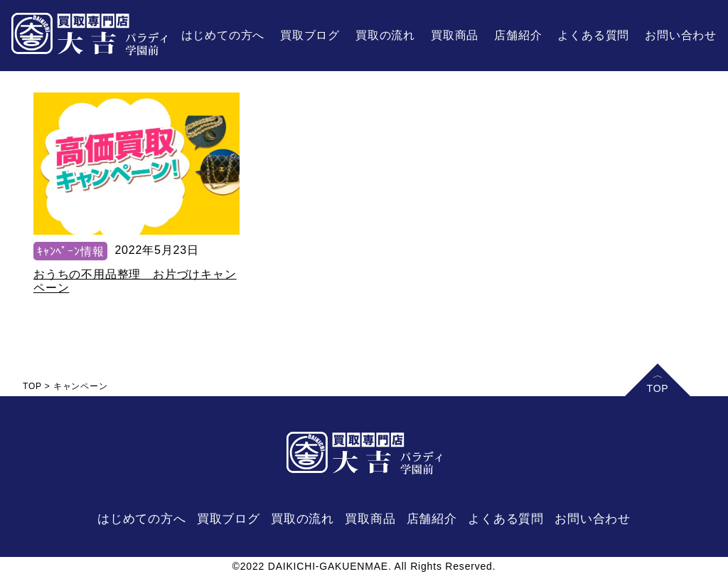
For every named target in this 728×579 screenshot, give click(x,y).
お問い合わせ (681, 35)
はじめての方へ (223, 35)
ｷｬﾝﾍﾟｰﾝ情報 (70, 251)
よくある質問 (593, 35)
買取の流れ (385, 35)
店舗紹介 (518, 35)
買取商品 (455, 35)
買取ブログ (310, 35)
